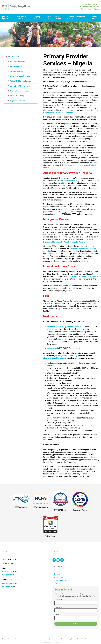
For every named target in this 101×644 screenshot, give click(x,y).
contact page (94, 9)
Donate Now (95, 18)
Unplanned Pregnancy (4, 18)
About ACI (49, 18)
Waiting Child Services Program (21, 81)
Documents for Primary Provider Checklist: (65, 327)
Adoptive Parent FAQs (17, 96)
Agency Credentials (60, 580)
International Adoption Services (21, 86)
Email (57, 615)
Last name (58, 607)
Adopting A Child (38, 18)
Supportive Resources (17, 101)
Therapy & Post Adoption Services (76, 18)
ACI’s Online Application (18, 61)
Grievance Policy (59, 574)
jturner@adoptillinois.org (66, 356)
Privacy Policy (58, 577)
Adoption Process (16, 66)
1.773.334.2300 (7, 572)
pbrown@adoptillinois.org (55, 358)
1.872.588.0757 (7, 587)
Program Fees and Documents (20, 91)
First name (58, 599)
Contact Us (57, 584)
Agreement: (52, 348)
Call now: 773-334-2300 (90, 7)
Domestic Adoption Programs (20, 76)
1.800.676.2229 (7, 583)
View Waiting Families (22, 18)
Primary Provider (68, 181)
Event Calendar (58, 18)
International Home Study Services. (84, 276)
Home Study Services (17, 71)
